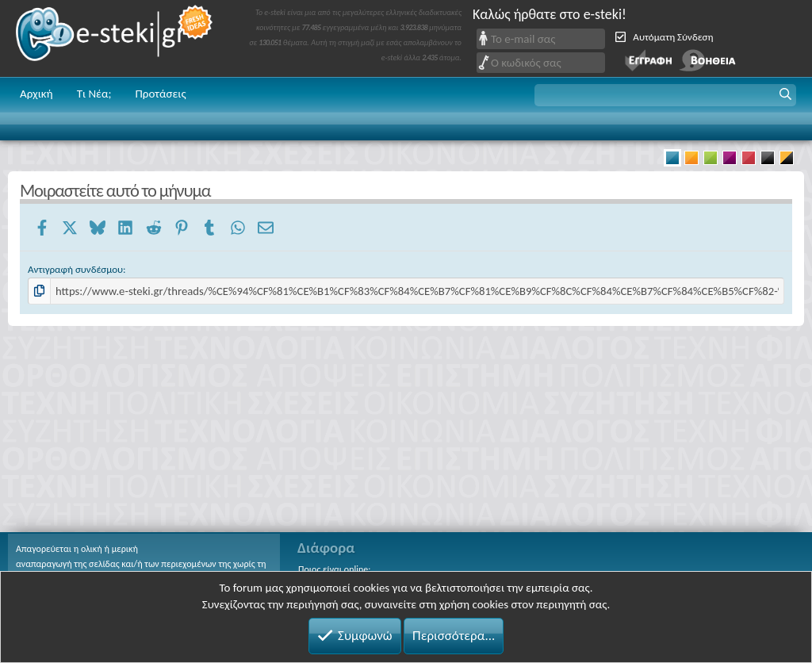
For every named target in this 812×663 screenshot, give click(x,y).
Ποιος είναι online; (334, 569)
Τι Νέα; (94, 94)
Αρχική (36, 94)
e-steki (115, 38)
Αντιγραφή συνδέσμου (75, 269)
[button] (665, 95)
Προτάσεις (160, 94)
